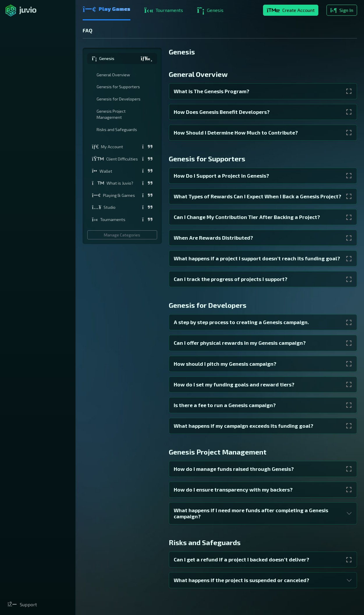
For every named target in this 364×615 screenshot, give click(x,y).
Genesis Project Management (111, 114)
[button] (122, 59)
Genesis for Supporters (118, 87)
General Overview (113, 75)
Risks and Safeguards (117, 129)
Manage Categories (122, 235)
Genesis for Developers (119, 99)
